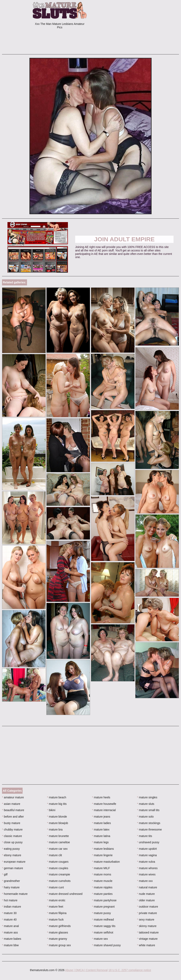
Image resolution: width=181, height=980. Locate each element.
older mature (146, 900)
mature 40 (9, 920)
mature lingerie (102, 855)
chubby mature (12, 830)
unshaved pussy (148, 842)
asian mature (11, 804)
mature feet (55, 907)
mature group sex (59, 945)
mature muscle (102, 881)
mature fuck (55, 920)
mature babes (12, 939)
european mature (14, 862)
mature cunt (55, 887)
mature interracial (104, 810)
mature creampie (58, 874)
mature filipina (57, 913)
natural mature (147, 887)
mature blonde (57, 817)
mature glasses (57, 932)
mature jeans (101, 817)
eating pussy (11, 849)
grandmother (11, 881)
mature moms (102, 874)
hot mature (10, 900)
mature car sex (57, 849)
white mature (146, 945)
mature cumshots (59, 881)
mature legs (100, 842)
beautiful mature (13, 810)
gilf (5, 874)
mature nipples (102, 887)
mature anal (10, 926)
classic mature (12, 836)
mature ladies (101, 823)
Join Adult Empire (124, 239)
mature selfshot (103, 932)
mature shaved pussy (106, 945)
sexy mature (146, 920)
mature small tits (148, 810)
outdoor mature (148, 907)
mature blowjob (57, 823)
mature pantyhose (104, 900)
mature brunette (58, 836)
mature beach (57, 797)
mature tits (145, 836)
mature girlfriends (59, 926)
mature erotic (56, 900)
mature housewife (104, 804)
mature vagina (147, 855)
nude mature (146, 894)
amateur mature (13, 797)
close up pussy (12, 842)
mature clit (54, 855)
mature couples (58, 868)
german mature (12, 868)
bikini (51, 810)
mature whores (147, 868)
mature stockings (149, 823)
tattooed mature (148, 932)
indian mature (11, 907)
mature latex (101, 830)
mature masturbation (106, 862)
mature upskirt (147, 849)
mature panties (102, 894)
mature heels (101, 797)
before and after (13, 817)
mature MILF (101, 868)
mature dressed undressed (65, 894)
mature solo (145, 817)
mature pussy (101, 913)
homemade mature (15, 894)
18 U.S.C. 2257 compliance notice (130, 970)
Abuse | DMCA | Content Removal (86, 970)
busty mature (11, 823)
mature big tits (57, 804)
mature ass (10, 932)
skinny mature (147, 926)
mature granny (57, 939)
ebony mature (12, 855)
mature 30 (9, 913)
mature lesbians (103, 849)
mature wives (146, 874)
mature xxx (145, 881)
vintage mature (147, 939)
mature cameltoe (58, 842)
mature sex (100, 939)
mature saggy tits (104, 926)
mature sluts (146, 804)
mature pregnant (103, 907)
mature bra (55, 830)
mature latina (101, 836)
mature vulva (146, 862)
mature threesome (149, 830)
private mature (147, 913)
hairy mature (11, 887)
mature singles (147, 797)
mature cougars (58, 862)
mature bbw (10, 945)
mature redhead (103, 920)
